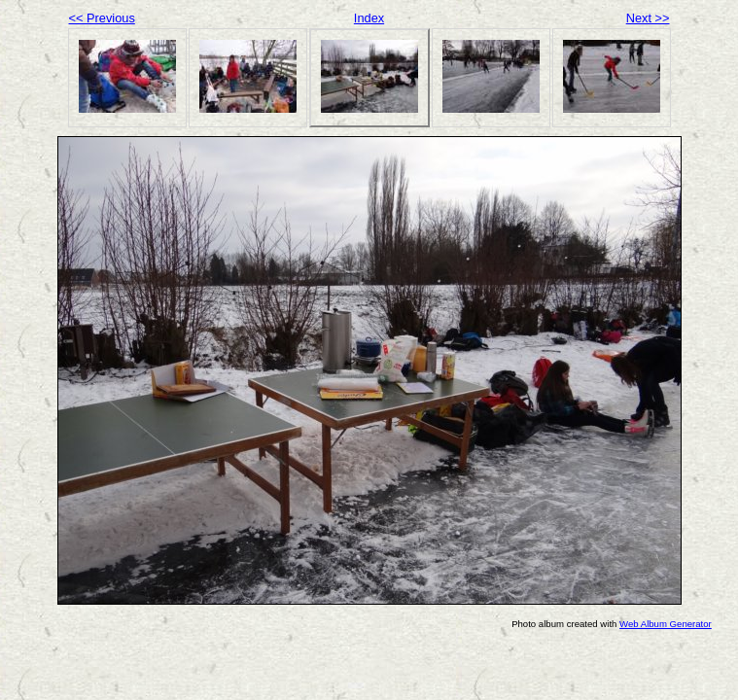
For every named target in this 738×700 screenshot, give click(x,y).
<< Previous (102, 18)
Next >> (648, 18)
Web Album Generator (666, 624)
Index (369, 18)
